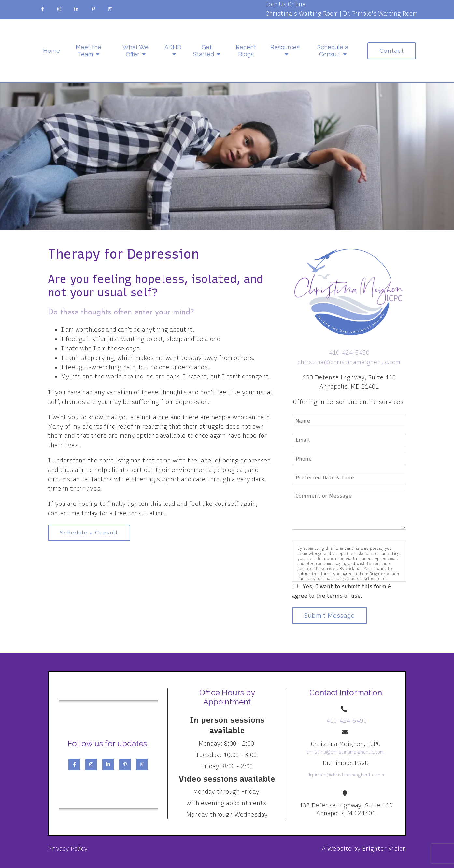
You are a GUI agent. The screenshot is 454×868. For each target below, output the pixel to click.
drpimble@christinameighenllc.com (346, 775)
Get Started (204, 51)
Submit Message (330, 615)
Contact (392, 51)
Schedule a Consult (333, 51)
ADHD (173, 47)
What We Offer (135, 51)
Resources (285, 47)
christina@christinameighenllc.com (349, 362)
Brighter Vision (384, 849)
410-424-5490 (349, 353)
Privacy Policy (68, 849)
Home (51, 51)
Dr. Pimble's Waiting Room (380, 14)
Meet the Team (88, 51)
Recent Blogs (246, 51)
